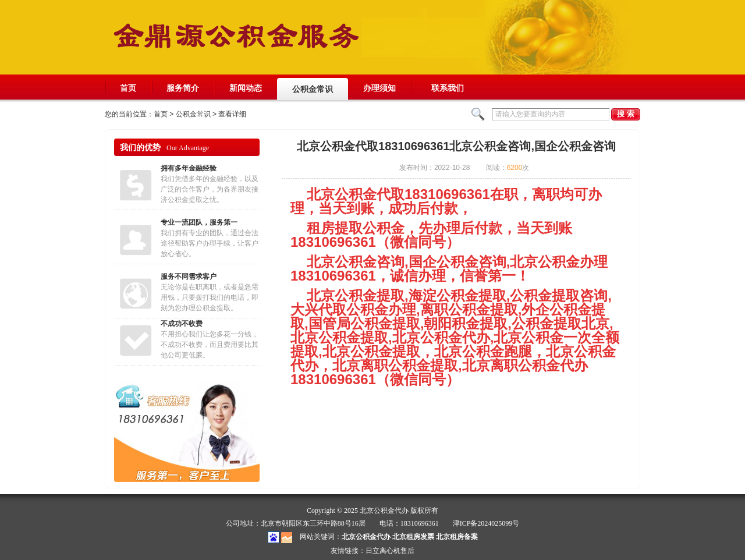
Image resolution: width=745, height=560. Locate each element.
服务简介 (183, 88)
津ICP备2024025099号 (486, 523)
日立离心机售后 (390, 551)
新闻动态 (246, 88)
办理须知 (379, 88)
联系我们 (448, 92)
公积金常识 (313, 89)
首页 (128, 88)
